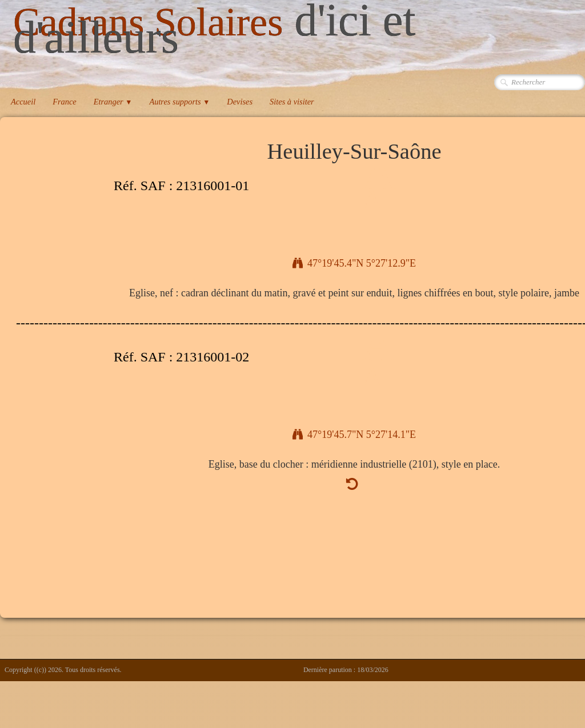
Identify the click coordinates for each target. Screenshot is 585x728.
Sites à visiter (292, 102)
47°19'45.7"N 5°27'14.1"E (354, 435)
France (65, 102)
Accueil (23, 102)
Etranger (113, 102)
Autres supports (179, 102)
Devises (240, 102)
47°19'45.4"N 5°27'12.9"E (354, 263)
